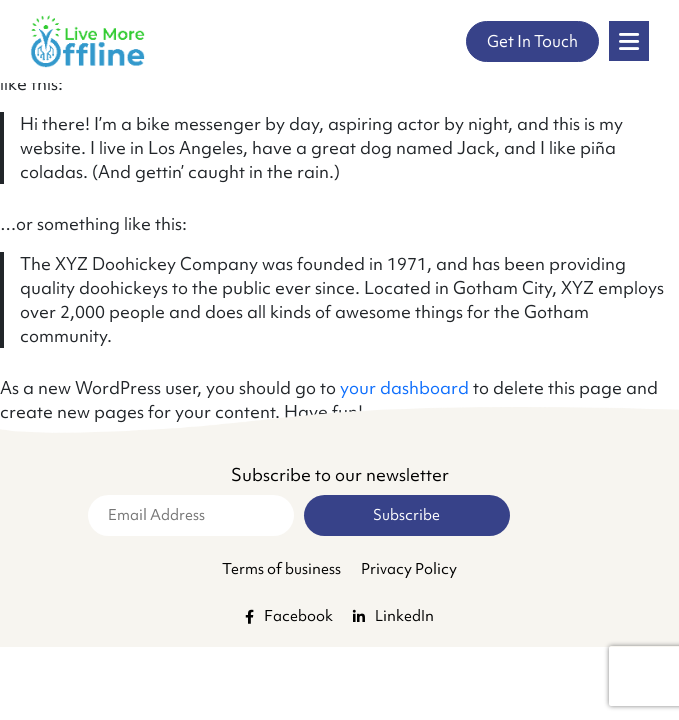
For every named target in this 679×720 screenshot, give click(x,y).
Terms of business (281, 569)
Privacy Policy (409, 569)
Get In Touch (532, 41)
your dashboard (404, 387)
